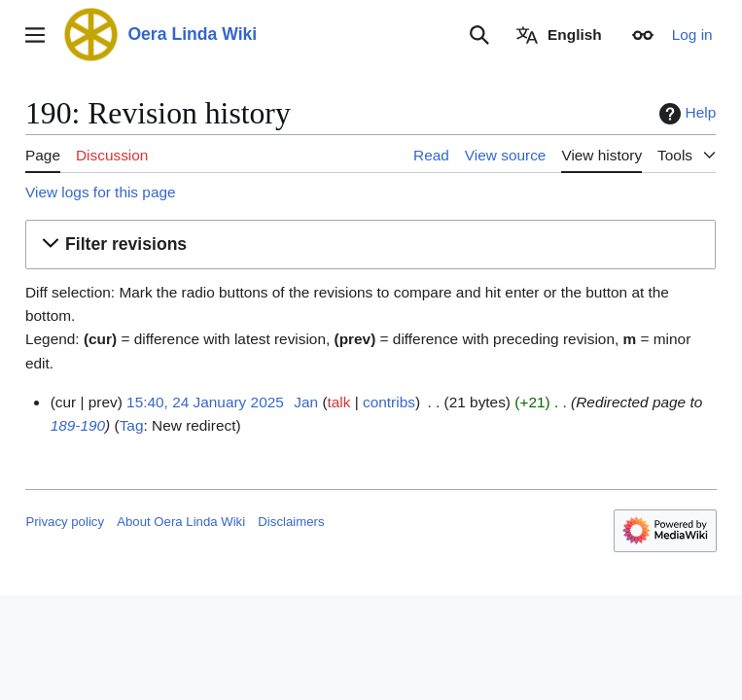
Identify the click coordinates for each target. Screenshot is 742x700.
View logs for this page (101, 192)
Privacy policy (65, 522)
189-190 (78, 425)
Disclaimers (291, 522)
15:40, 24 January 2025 (205, 402)
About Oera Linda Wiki (181, 522)
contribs (389, 402)
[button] (371, 245)
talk (339, 402)
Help (686, 114)
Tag (132, 425)
